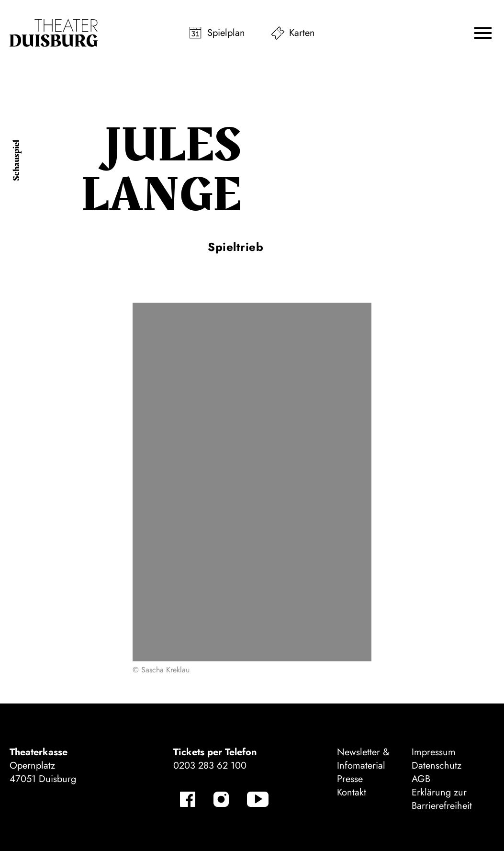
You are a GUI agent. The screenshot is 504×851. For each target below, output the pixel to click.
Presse (350, 779)
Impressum (434, 752)
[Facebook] (188, 799)
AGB (421, 779)
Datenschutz (437, 766)
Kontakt (352, 792)
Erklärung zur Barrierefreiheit (442, 799)
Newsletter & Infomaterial (363, 759)
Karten (302, 33)
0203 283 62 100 (210, 766)
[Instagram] (221, 799)
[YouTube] (258, 799)
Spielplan (226, 33)
